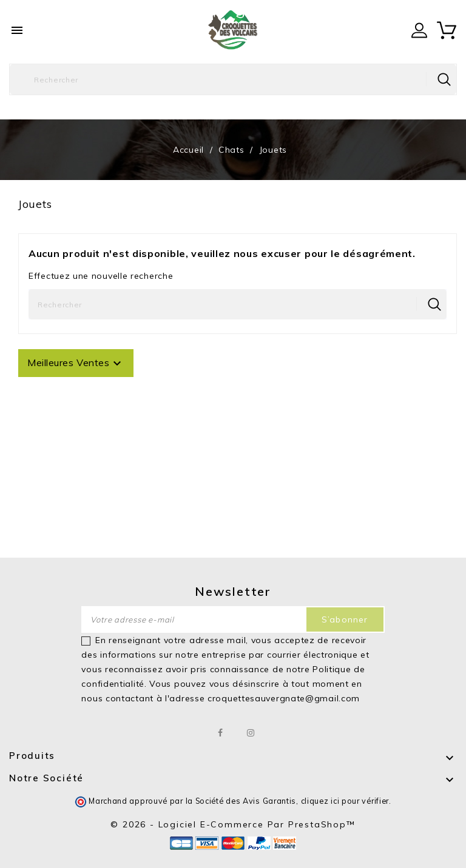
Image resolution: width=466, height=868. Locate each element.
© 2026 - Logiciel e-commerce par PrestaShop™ (233, 824)
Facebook (221, 733)
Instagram (251, 733)
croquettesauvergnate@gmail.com (284, 698)
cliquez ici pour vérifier (345, 801)
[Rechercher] (233, 79)
